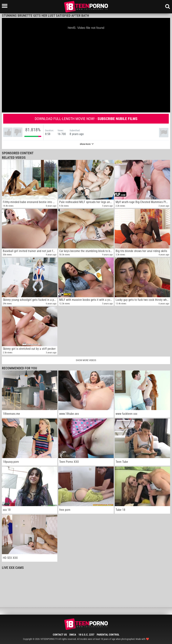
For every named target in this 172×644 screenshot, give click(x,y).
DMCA (73, 635)
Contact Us (60, 635)
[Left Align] (6, 6)
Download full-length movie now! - (86, 119)
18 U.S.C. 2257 (86, 635)
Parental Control (108, 635)
